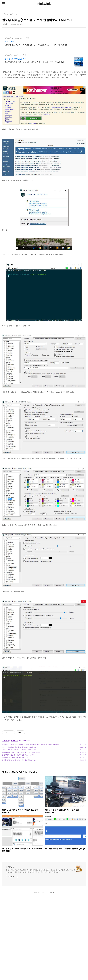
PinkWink (44, 4)
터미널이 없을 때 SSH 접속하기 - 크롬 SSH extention (18, 782)
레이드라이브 (11, 42)
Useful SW (14, 773)
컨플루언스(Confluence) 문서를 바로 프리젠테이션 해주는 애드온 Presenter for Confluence (29, 777)
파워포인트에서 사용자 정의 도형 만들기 (14, 790)
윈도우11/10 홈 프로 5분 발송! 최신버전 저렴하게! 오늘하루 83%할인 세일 (34, 62)
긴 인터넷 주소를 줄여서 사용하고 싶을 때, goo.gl (17, 788)
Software (6, 773)
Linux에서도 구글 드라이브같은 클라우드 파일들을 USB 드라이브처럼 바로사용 (36, 45)
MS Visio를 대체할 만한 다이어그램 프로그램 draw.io (18, 780)
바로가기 (8, 72)
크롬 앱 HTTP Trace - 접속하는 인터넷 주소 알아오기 (18, 793)
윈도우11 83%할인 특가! (16, 59)
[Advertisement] (44, 740)
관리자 (52, 975)
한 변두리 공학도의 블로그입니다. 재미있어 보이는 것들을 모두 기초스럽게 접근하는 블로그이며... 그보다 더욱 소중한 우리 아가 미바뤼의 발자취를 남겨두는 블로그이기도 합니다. (41, 904)
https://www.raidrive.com (15, 38)
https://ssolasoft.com (13, 55)
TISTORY (44, 975)
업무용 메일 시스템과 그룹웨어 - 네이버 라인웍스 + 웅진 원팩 (20, 785)
